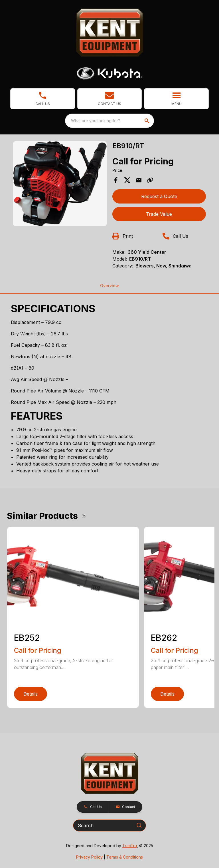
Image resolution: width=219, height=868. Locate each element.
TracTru (130, 846)
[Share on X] (127, 180)
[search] (147, 121)
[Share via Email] (139, 180)
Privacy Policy (89, 857)
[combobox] (109, 121)
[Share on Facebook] (116, 180)
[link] (43, 99)
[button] (110, 99)
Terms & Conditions (125, 857)
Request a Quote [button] (159, 196)
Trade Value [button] (159, 214)
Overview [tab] (109, 286)
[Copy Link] (150, 180)
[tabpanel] (60, 185)
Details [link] (31, 694)
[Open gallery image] (60, 184)
